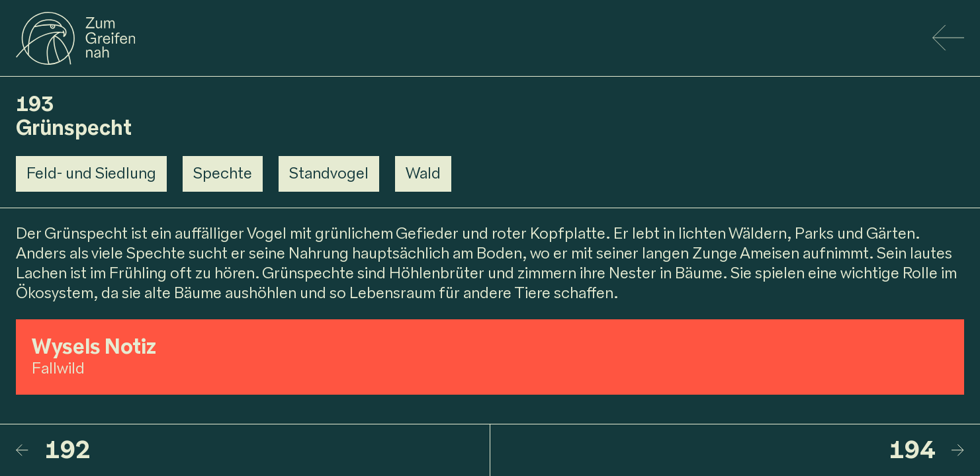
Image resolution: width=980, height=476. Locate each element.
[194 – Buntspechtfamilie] (727, 450)
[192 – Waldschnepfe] (253, 450)
